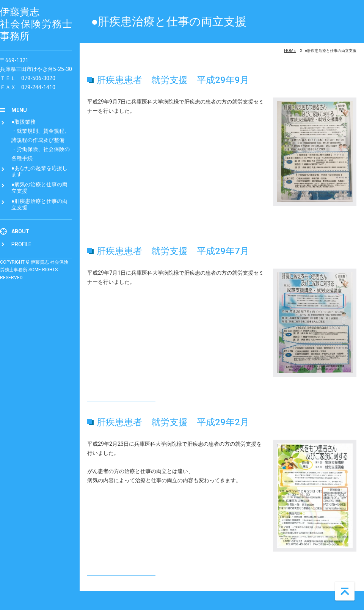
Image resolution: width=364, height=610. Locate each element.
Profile (21, 244)
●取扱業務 (24, 122)
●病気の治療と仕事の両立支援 (39, 188)
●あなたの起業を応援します (39, 171)
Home (290, 51)
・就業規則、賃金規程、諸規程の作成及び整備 (41, 135)
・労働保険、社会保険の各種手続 (41, 154)
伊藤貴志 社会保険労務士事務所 (36, 24)
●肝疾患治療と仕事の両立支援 (39, 204)
